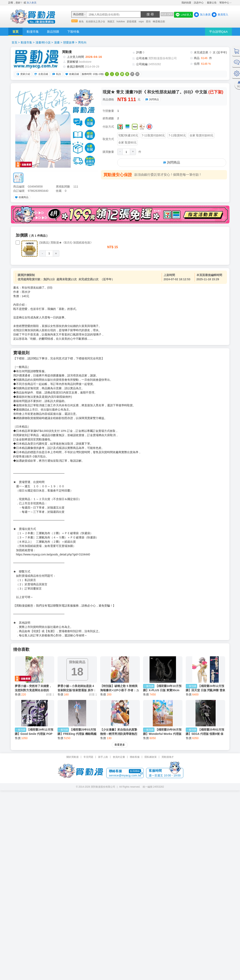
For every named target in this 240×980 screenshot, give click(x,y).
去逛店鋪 (41, 74)
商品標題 (78, 14)
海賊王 (111, 22)
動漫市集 (33, 32)
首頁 (15, 32)
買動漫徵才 (168, 757)
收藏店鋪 (72, 74)
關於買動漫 (73, 757)
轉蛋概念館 (159, 22)
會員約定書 (119, 757)
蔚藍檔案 (132, 22)
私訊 (56, 74)
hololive (121, 22)
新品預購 (53, 32)
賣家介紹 (23, 74)
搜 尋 (150, 14)
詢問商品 (152, 99)
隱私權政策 (151, 757)
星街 (148, 22)
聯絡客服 (135, 757)
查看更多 (120, 745)
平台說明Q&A (218, 32)
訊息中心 (199, 3)
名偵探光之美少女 (96, 22)
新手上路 (103, 757)
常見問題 (88, 757)
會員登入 (223, 15)
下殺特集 (73, 32)
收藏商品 (21, 197)
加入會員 (31, 3)
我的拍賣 (186, 3)
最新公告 (212, 3)
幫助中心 (224, 3)
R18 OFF (167, 14)
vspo (141, 22)
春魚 (81, 22)
